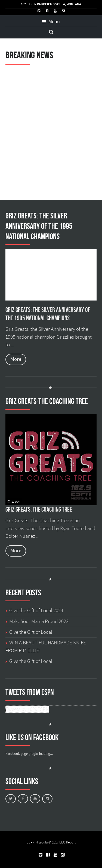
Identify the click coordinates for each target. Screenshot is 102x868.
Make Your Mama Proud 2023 (39, 621)
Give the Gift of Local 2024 (36, 611)
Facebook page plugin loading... (29, 754)
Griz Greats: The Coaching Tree (39, 509)
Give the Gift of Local (31, 632)
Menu (51, 22)
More (16, 359)
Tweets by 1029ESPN (27, 709)
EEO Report (67, 842)
